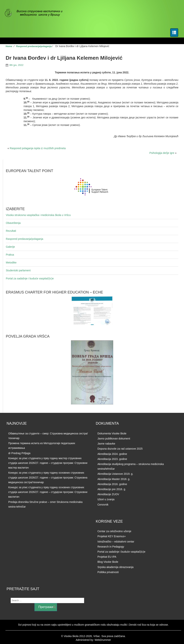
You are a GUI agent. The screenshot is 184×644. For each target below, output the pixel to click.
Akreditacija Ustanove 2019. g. (115, 474)
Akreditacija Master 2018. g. (114, 479)
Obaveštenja (13, 223)
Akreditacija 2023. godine (112, 459)
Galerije (10, 247)
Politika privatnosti (108, 572)
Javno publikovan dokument (114, 439)
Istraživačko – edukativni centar (116, 542)
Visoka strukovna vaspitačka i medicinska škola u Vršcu (38, 215)
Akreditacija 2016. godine (112, 484)
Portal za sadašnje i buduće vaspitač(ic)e (30, 278)
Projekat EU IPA (107, 557)
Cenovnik (103, 505)
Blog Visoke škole (108, 562)
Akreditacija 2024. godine (112, 454)
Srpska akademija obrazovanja (115, 567)
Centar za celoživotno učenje (114, 531)
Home (9, 46)
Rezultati (11, 231)
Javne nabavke (106, 444)
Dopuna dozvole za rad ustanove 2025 (120, 449)
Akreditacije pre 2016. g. (112, 489)
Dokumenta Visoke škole (112, 433)
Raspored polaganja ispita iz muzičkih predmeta (38, 148)
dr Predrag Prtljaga (19, 453)
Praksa (10, 255)
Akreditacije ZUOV (108, 494)
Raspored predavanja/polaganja (34, 46)
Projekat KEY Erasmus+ (112, 536)
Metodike (11, 263)
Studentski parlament (18, 270)
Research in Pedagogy (111, 547)
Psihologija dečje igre (162, 153)
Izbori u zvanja (106, 499)
